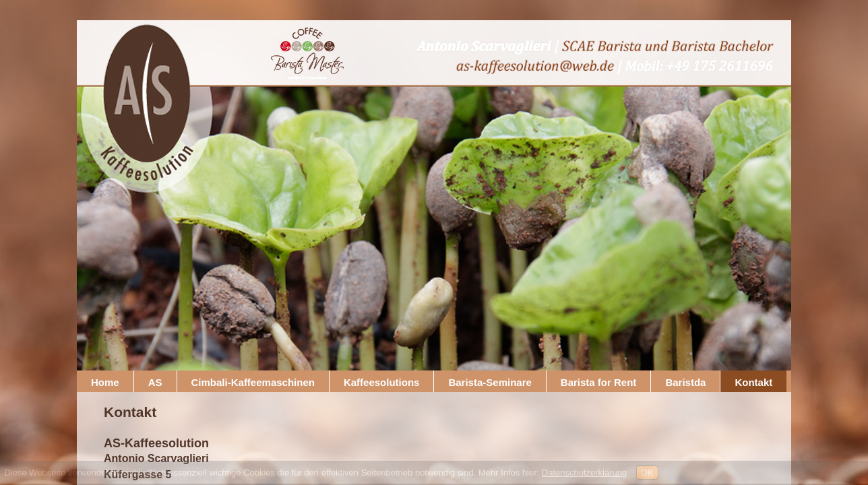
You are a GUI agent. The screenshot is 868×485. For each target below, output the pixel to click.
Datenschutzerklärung (584, 473)
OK (647, 473)
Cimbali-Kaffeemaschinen (253, 382)
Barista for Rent (599, 382)
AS (155, 382)
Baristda (685, 382)
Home (105, 382)
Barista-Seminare (490, 382)
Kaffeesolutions (382, 382)
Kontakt (753, 382)
